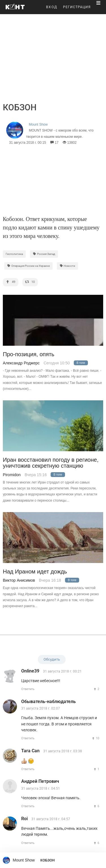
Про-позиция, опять (29, 354)
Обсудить (52, 659)
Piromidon (12, 475)
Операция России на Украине (28, 266)
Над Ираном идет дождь (35, 572)
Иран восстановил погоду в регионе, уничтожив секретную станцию (51, 463)
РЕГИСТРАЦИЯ (77, 7)
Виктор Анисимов (19, 580)
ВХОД (52, 7)
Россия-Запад (44, 254)
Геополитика (14, 254)
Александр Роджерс (21, 363)
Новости (68, 266)
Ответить (28, 689)
